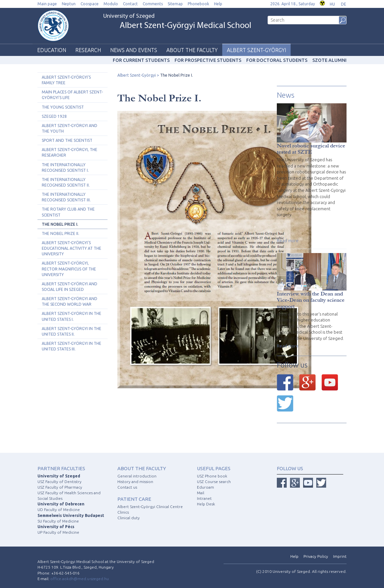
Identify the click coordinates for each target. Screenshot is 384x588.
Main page (47, 4)
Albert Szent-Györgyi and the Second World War (70, 301)
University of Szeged (177, 22)
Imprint (340, 556)
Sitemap (175, 4)
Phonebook (198, 4)
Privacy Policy (316, 556)
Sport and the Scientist (67, 140)
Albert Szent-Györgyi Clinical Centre (150, 507)
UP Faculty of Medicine (58, 532)
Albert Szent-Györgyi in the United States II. (72, 331)
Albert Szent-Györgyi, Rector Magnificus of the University (69, 269)
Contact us (127, 487)
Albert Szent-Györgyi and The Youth (70, 128)
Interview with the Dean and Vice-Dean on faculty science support (311, 300)
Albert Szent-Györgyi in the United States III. (72, 346)
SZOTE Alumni (329, 60)
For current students (141, 60)
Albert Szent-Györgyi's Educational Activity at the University (72, 248)
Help (218, 4)
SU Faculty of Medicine (58, 521)
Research (88, 50)
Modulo (111, 4)
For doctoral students (277, 60)
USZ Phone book (212, 476)
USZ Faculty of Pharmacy (60, 487)
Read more (288, 241)
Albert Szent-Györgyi (256, 50)
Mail (201, 493)
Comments (153, 4)
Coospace (90, 4)
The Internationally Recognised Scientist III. (66, 197)
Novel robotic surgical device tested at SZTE (311, 149)
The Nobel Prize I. (60, 224)
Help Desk (206, 504)
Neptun (69, 4)
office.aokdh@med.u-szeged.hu (80, 579)
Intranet (204, 498)
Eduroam (205, 487)
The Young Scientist (63, 107)
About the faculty (192, 50)
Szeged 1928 (54, 116)
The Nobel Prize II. (60, 233)
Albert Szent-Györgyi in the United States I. (72, 316)
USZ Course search (214, 482)
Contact (130, 4)
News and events (134, 50)
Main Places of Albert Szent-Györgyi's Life (72, 95)
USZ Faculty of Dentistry (60, 482)
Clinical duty (129, 518)
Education (52, 50)
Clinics (123, 512)
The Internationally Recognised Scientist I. (65, 167)
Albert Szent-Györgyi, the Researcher (70, 152)
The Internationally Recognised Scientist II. (66, 182)
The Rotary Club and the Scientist (68, 212)
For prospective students (208, 60)
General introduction (137, 476)
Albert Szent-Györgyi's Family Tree (66, 80)
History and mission (135, 482)
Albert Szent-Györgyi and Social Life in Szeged (70, 287)
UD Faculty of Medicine (59, 510)
